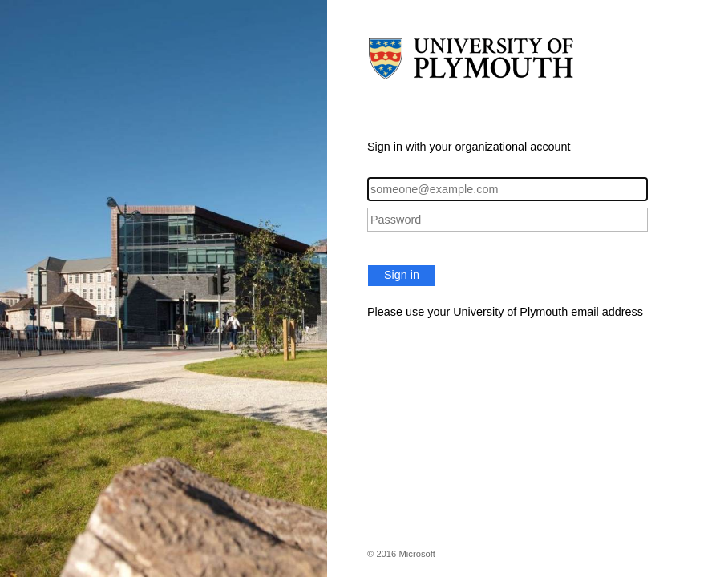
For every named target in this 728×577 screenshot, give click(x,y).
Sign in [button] (402, 275)
